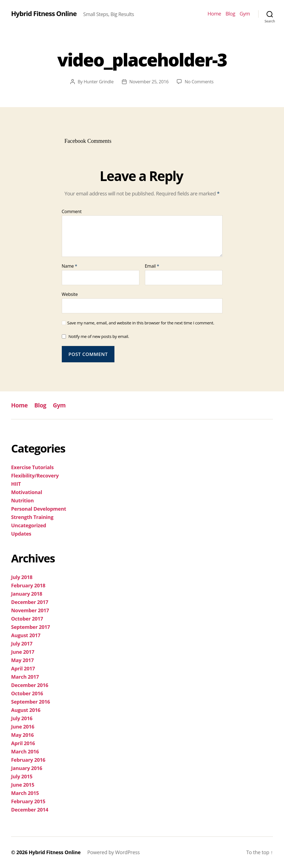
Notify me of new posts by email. (99, 336)
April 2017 (23, 668)
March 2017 (25, 677)
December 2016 (30, 685)
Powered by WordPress (113, 852)
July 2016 (22, 718)
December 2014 (30, 810)
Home (214, 14)
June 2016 (23, 727)
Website (70, 294)
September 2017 (30, 627)
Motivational (27, 492)
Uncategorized (29, 525)
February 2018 (28, 585)
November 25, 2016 (149, 82)
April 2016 (23, 743)
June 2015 (23, 785)
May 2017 (22, 660)
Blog (230, 14)
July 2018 (22, 577)
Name (70, 266)
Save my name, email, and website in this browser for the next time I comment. (141, 323)
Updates (21, 534)
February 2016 (28, 760)
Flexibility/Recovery (35, 476)
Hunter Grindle (99, 82)
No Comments (199, 82)
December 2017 (30, 602)
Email (152, 266)
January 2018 (27, 594)
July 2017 (22, 644)
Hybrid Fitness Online (44, 14)
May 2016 (22, 735)
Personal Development (39, 509)
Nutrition (22, 500)
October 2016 (27, 693)
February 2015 (28, 801)
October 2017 (27, 619)
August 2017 (26, 635)
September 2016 (30, 702)
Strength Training (32, 517)
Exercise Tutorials (32, 467)
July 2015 (22, 776)
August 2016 (26, 710)
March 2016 (25, 751)
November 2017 (30, 610)
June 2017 (23, 652)
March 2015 (25, 793)
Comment (72, 212)
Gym (245, 14)
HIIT (16, 484)
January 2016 (27, 768)
